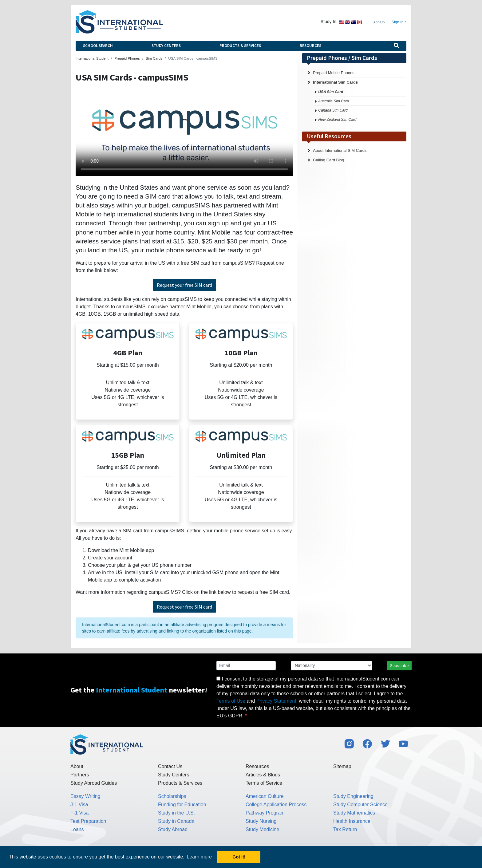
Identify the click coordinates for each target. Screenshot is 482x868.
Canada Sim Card (333, 110)
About (77, 766)
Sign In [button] (398, 22)
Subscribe (399, 665)
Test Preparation (88, 821)
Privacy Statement (276, 701)
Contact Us (170, 766)
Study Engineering (353, 796)
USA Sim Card (331, 92)
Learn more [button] (199, 857)
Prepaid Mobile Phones (334, 73)
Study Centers (166, 46)
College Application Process (276, 805)
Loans (77, 829)
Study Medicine (262, 829)
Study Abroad (173, 829)
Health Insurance (352, 821)
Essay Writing (85, 796)
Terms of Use (231, 701)
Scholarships (172, 796)
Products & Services (240, 46)
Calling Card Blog (328, 160)
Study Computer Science (360, 805)
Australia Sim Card (334, 101)
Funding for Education (182, 805)
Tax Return (345, 829)
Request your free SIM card (184, 285)
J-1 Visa (79, 805)
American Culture (265, 796)
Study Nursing (261, 821)
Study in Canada (176, 821)
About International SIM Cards (340, 150)
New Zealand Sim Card (337, 120)
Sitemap (342, 766)
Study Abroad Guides (94, 783)
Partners (80, 775)
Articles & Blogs (263, 775)
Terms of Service (264, 783)
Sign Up (379, 22)
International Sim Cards (335, 82)
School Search (98, 46)
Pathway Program (265, 813)
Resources (310, 46)
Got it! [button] (239, 857)
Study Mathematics (354, 813)
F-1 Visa (79, 813)
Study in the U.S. (176, 813)
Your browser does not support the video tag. (184, 134)
